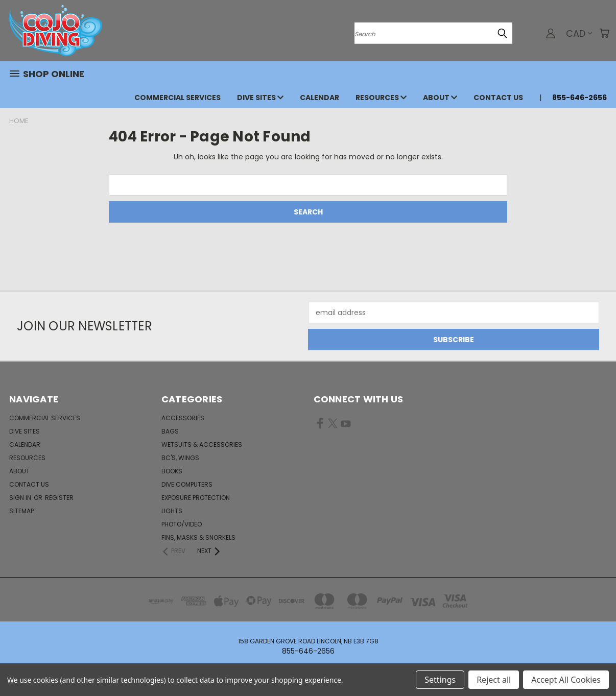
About (440, 98)
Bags (170, 431)
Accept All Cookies (566, 680)
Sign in (21, 498)
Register (59, 498)
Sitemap (21, 511)
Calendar (319, 98)
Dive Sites (260, 98)
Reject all (494, 680)
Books (172, 471)
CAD (579, 33)
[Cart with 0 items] (604, 33)
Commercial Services (177, 98)
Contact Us (498, 98)
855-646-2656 (579, 98)
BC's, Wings (180, 458)
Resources (381, 98)
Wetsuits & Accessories (202, 445)
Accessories (183, 418)
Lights (172, 511)
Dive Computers (187, 484)
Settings (440, 680)
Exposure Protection (196, 498)
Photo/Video (182, 524)
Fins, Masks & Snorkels (198, 537)
